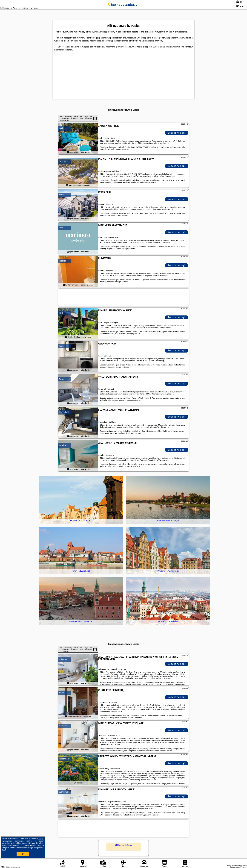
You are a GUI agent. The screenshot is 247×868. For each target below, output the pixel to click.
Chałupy (63, 161)
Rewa (62, 195)
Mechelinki (64, 412)
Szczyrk (62, 693)
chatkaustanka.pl (124, 5)
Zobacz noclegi (177, 133)
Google (41, 839)
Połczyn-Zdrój (65, 759)
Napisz (244, 867)
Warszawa (64, 726)
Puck (61, 128)
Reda (61, 346)
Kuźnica (62, 261)
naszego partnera (122, 149)
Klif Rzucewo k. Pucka (123, 845)
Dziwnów (63, 659)
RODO (4, 850)
